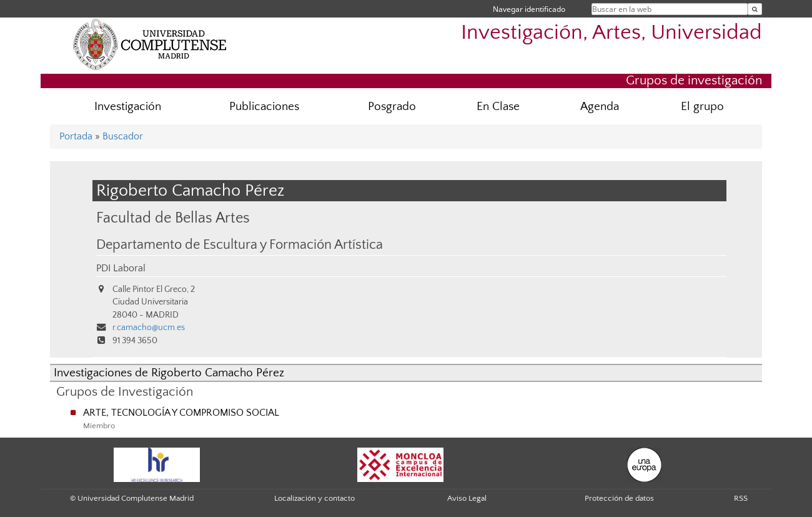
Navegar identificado (529, 9)
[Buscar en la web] (755, 9)
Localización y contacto (314, 498)
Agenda (600, 107)
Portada (76, 136)
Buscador (123, 136)
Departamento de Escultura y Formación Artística (240, 245)
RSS (741, 498)
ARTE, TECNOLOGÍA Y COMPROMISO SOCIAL (181, 413)
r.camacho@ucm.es (149, 328)
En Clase (498, 107)
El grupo (702, 107)
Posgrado (392, 107)
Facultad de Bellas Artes (173, 218)
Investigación (128, 107)
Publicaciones (264, 107)
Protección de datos (619, 498)
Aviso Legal (467, 498)
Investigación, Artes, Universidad (611, 33)
